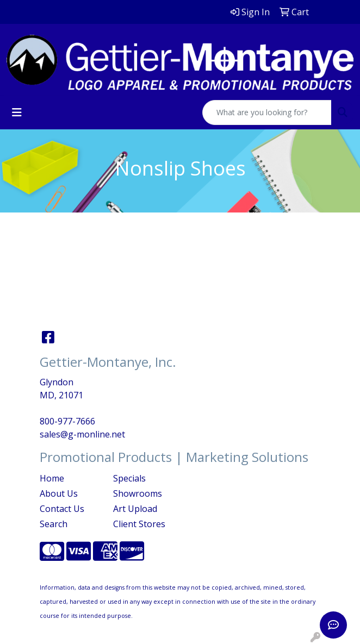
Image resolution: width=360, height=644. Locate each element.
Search (54, 524)
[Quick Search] (267, 112)
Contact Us (62, 509)
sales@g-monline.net (82, 434)
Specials (129, 478)
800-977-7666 (67, 421)
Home (52, 478)
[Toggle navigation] (17, 112)
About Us (59, 493)
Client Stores (139, 524)
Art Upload (135, 509)
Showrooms (138, 493)
